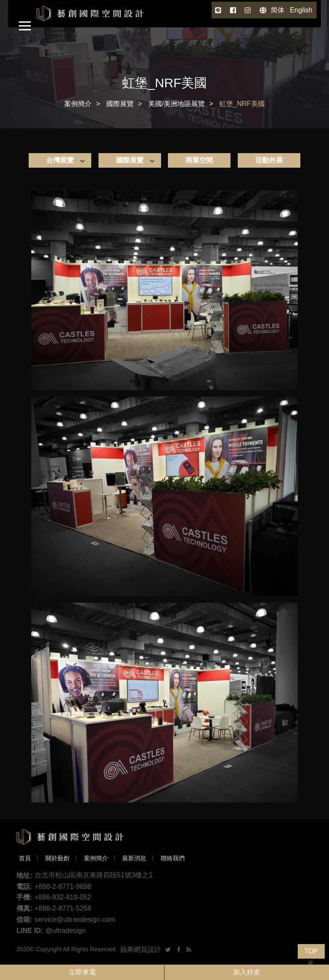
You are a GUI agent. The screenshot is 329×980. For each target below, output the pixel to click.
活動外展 (274, 161)
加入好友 (247, 972)
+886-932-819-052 (63, 905)
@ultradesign (66, 938)
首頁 (22, 866)
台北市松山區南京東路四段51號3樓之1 (94, 883)
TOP (311, 951)
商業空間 (201, 161)
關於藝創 (56, 866)
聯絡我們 (173, 866)
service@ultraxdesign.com (75, 927)
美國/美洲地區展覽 (176, 104)
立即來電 (82, 972)
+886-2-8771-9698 (63, 894)
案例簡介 (78, 104)
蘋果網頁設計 (141, 957)
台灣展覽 (55, 161)
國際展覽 (120, 104)
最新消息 (134, 866)
